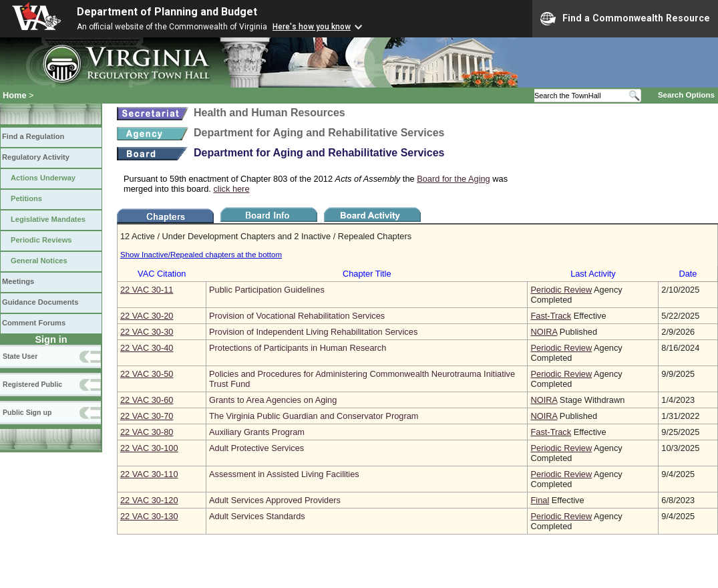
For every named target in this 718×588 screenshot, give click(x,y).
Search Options (686, 95)
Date (688, 274)
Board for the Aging (454, 179)
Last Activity (593, 274)
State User (20, 356)
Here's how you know (312, 27)
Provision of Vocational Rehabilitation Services (297, 316)
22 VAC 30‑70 (147, 416)
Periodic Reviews (41, 240)
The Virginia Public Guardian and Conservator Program (314, 416)
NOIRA (544, 332)
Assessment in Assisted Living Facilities (284, 474)
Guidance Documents (40, 302)
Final (540, 500)
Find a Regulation (33, 136)
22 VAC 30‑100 (149, 448)
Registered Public (32, 384)
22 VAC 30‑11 (147, 290)
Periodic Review (561, 290)
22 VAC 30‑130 (149, 516)
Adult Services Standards (257, 516)
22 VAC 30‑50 (147, 374)
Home (15, 95)
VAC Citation (162, 274)
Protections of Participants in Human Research (298, 348)
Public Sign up (27, 412)
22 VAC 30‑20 (147, 316)
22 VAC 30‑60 (147, 400)
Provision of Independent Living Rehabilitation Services (313, 332)
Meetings (18, 281)
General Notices (39, 261)
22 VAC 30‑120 (149, 500)
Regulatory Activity (36, 157)
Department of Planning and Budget (167, 12)
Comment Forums (34, 323)
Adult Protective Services (256, 448)
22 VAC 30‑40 (147, 348)
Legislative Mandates (48, 219)
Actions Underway (43, 178)
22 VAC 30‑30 (147, 332)
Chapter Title (367, 274)
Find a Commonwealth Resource (625, 19)
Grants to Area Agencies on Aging (273, 400)
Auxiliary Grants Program (257, 432)
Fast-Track (551, 316)
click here (231, 189)
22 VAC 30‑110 (149, 474)
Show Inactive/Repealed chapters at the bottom (201, 255)
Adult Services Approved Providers (275, 500)
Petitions (26, 198)
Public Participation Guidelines (267, 290)
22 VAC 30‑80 (147, 432)
